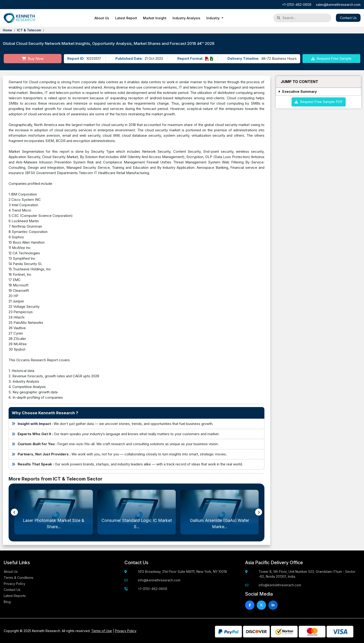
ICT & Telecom (29, 30)
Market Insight (155, 18)
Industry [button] (213, 18)
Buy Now (33, 59)
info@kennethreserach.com (159, 580)
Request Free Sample (331, 58)
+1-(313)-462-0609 (297, 5)
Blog (7, 602)
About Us (102, 18)
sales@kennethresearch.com (338, 5)
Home (7, 30)
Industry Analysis (186, 18)
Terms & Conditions (19, 578)
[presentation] (14, 512)
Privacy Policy (15, 584)
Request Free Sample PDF (319, 102)
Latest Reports (15, 596)
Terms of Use (102, 631)
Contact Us (348, 18)
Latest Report (126, 18)
